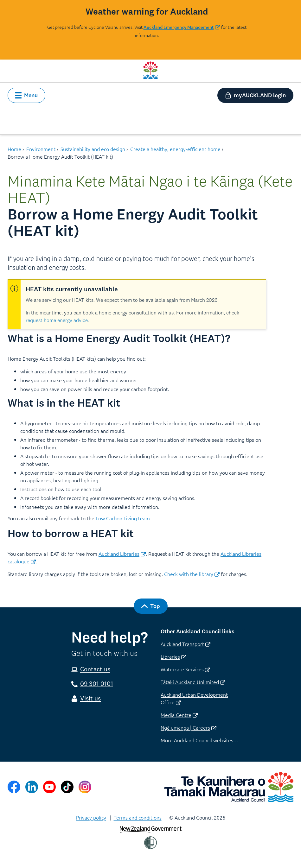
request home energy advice (57, 320)
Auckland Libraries (122, 554)
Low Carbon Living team (123, 518)
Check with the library (192, 574)
